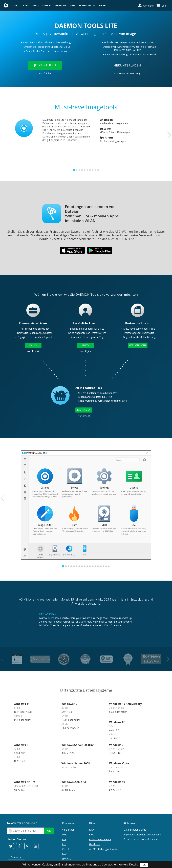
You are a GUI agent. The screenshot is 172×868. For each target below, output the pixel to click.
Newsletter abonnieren (22, 823)
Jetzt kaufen (45, 65)
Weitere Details (128, 864)
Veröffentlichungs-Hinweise (104, 849)
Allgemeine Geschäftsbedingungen (142, 835)
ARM (72, 6)
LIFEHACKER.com (49, 614)
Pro (36, 6)
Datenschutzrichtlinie (135, 830)
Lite (15, 6)
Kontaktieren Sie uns (100, 839)
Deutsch (15, 857)
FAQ (91, 830)
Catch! (47, 6)
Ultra (25, 6)
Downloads (87, 6)
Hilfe (102, 6)
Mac (64, 854)
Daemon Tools (6, 6)
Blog (92, 835)
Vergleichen (68, 830)
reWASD (61, 6)
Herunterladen (127, 65)
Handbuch (94, 844)
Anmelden (149, 6)
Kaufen (33, 345)
